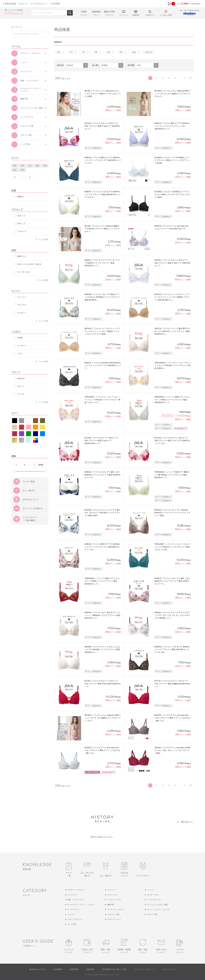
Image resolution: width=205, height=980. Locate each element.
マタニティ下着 (27, 126)
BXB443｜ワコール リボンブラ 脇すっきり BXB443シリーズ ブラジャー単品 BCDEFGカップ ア (102, 475)
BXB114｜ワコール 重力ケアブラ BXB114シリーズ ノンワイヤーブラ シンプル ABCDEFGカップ (172, 126)
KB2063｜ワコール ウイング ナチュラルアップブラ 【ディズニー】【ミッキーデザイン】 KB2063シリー (172, 615)
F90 (45, 166)
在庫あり (21, 197)
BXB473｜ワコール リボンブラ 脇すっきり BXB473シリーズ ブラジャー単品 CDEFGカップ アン (172, 581)
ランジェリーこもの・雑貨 (31, 108)
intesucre (21, 378)
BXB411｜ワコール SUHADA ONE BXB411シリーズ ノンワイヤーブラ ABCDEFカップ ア (103, 365)
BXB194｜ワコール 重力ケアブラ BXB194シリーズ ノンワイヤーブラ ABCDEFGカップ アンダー (102, 547)
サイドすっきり (24, 272)
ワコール (21, 394)
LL (30, 177)
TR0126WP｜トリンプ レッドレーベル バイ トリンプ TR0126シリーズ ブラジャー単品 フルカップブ (102, 400)
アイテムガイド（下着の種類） (30, 533)
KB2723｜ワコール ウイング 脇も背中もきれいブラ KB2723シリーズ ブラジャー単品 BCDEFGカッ (172, 331)
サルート (21, 386)
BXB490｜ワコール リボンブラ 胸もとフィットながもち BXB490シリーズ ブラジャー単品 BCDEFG (102, 297)
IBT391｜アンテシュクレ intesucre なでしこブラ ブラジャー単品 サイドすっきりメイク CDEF (103, 94)
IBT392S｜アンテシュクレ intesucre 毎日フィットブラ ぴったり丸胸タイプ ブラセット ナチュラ (173, 94)
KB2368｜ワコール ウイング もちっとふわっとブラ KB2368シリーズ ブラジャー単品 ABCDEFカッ (102, 649)
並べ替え (96, 65)
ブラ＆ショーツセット (76, 890)
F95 (15, 170)
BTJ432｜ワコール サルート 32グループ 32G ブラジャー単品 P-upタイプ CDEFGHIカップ (172, 263)
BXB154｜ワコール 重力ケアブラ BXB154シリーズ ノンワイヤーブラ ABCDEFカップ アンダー (103, 160)
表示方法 (60, 65)
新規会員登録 (11, 4)
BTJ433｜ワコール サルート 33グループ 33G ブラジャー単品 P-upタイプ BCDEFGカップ (102, 126)
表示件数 (131, 65)
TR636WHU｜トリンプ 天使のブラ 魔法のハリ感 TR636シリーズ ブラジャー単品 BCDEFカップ (172, 475)
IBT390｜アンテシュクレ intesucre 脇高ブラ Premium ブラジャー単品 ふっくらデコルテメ (102, 229)
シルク (20, 353)
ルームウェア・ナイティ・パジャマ (31, 90)
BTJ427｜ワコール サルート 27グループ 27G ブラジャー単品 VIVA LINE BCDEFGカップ (103, 684)
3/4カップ (21, 223)
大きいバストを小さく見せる (29, 264)
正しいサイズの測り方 (33, 523)
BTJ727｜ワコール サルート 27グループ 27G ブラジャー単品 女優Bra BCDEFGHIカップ (172, 684)
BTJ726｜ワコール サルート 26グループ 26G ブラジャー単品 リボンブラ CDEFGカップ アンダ (172, 441)
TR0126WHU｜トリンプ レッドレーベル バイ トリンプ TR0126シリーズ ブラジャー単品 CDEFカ (173, 365)
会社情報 (56, 4)
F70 (22, 166)
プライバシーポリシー (145, 969)
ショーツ (24, 62)
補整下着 (24, 99)
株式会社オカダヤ (38, 969)
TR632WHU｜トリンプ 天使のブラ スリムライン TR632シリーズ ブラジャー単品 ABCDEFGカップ (172, 400)
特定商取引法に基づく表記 (115, 969)
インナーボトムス (154, 900)
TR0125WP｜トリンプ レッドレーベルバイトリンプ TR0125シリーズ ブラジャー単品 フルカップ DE (172, 547)
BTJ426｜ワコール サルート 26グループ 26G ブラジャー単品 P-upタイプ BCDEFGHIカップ (101, 441)
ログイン (24, 4)
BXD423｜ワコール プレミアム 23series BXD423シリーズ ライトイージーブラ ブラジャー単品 (172, 513)
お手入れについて (31, 514)
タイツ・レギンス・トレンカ (158, 909)
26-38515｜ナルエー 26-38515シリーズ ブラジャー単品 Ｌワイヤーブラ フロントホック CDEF (173, 194)
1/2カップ (21, 216)
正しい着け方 (29, 505)
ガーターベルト (153, 895)
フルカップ (22, 231)
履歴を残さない (187, 822)
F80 (38, 166)
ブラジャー (111, 890)
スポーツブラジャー (75, 919)
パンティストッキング (116, 909)
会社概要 (58, 969)
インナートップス (114, 900)
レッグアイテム (27, 117)
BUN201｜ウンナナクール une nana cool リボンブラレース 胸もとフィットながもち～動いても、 (172, 718)
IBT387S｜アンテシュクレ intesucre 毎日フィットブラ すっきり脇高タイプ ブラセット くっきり (103, 718)
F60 (15, 166)
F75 (30, 166)
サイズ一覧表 (29, 496)
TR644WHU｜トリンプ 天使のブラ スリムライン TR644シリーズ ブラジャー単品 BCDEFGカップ (102, 581)
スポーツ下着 (26, 135)
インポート (22, 346)
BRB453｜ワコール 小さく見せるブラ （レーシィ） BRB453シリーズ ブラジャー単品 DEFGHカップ (102, 615)
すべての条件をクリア (19, 479)
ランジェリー (26, 71)
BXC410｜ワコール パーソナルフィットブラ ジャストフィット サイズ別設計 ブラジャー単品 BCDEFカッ (172, 297)
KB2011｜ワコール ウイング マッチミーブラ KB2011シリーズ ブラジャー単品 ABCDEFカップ (102, 263)
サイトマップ (169, 969)
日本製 (20, 338)
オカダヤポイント (40, 4)
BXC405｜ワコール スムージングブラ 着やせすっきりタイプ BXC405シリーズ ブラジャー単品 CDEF (102, 513)
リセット (149, 52)
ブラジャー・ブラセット (31, 53)
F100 (22, 170)
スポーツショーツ (114, 919)
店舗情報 (90, 969)
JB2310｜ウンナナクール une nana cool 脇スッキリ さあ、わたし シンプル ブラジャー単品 (172, 750)
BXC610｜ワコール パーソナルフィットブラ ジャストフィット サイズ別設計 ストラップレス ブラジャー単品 (102, 331)
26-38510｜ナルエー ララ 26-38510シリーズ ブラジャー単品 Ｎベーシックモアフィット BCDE (173, 160)
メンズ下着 (25, 144)
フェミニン (22, 297)
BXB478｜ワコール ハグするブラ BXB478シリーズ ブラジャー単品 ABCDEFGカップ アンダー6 (102, 194)
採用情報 (74, 969)
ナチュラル (22, 305)
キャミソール (112, 895)
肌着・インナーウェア (30, 81)
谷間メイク (22, 256)
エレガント (22, 313)
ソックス (71, 914)
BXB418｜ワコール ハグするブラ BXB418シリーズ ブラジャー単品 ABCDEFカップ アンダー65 (172, 649)
